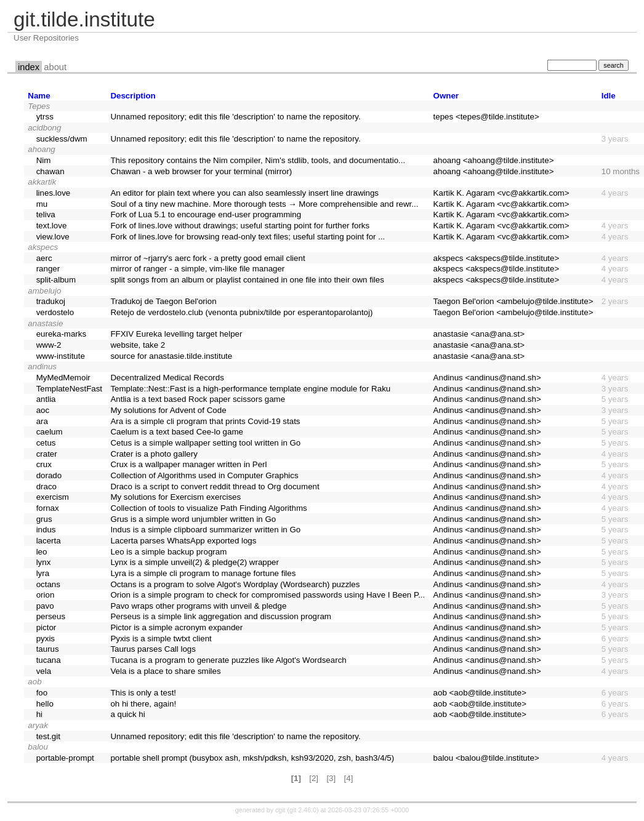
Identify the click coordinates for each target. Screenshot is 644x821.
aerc (44, 258)
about (55, 67)
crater (47, 454)
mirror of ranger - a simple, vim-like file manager (197, 269)
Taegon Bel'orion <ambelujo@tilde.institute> (513, 301)
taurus (48, 649)
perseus (51, 616)
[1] (296, 778)
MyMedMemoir (63, 378)
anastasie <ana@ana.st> (479, 334)
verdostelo (55, 312)
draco (46, 487)
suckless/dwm (62, 139)
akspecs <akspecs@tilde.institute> (497, 258)
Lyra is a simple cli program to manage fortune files (203, 573)
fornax (48, 508)
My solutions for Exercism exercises (175, 497)
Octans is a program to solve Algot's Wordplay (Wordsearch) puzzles (235, 584)
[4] (349, 778)
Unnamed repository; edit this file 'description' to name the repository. (235, 117)
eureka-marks (61, 334)
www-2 (49, 345)
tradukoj (51, 301)
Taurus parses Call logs (153, 649)
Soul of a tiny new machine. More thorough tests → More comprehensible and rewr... (264, 204)
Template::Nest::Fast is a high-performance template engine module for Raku (250, 389)
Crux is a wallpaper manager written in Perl (188, 464)
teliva (46, 214)
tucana (49, 660)
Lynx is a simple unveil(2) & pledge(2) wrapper (195, 562)
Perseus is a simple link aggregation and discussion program (221, 616)
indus (46, 530)
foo (42, 693)
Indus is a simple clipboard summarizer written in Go (205, 530)
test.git (48, 736)
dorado (49, 475)
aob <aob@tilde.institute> (480, 693)
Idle (609, 96)
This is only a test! (143, 693)
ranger (48, 269)
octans (48, 584)
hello (45, 704)
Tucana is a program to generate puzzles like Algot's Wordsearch (228, 660)
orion (46, 595)
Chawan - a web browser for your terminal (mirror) (201, 171)
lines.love (54, 193)
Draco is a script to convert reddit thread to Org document (215, 487)
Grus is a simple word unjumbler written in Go (193, 519)
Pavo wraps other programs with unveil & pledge (198, 606)
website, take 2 (138, 345)
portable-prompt (65, 758)
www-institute (61, 356)
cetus (46, 443)
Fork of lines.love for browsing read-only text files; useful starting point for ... (248, 237)
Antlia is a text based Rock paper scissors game (198, 399)
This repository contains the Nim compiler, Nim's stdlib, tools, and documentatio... (258, 160)
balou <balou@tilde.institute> (486, 758)
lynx (44, 562)
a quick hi (127, 714)
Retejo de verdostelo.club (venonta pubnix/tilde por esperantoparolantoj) (241, 312)
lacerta (49, 541)
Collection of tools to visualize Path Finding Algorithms (208, 508)
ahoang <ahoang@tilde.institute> (494, 160)
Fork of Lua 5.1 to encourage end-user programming (206, 214)
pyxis (46, 639)
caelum (50, 432)
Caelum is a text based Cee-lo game (177, 432)
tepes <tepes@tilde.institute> (486, 117)
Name (39, 96)
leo (42, 552)
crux (44, 464)
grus (44, 519)
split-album (56, 280)
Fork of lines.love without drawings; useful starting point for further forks (240, 226)
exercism (53, 497)
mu (42, 204)
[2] (314, 778)
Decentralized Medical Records (167, 378)
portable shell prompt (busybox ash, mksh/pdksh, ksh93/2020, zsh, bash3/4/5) (252, 758)
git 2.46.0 (303, 810)
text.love (52, 226)
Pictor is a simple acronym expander (176, 627)
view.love (53, 237)
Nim (44, 160)
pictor (46, 627)
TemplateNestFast (69, 389)
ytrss (45, 117)
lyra (43, 573)
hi (39, 714)
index (29, 67)
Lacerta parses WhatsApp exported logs (183, 541)
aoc (43, 410)
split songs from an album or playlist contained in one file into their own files (247, 280)
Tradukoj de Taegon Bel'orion (163, 301)
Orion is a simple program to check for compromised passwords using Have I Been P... (268, 595)
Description (133, 96)
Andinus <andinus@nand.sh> (487, 378)
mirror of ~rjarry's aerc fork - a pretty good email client (207, 258)
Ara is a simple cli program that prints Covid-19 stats (205, 421)
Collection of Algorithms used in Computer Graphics (204, 475)
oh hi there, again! (143, 704)
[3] (331, 778)
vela (44, 671)
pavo (45, 606)
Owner (446, 96)
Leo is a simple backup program (168, 552)
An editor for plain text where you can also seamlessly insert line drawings (244, 193)
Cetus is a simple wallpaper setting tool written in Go (205, 443)
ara (42, 421)
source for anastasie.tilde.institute (171, 356)
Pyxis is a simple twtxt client (161, 639)
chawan (50, 171)
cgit (281, 810)
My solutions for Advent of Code (168, 410)
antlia (46, 399)
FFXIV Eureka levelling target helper (176, 334)
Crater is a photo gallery (154, 454)
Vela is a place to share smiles (165, 671)
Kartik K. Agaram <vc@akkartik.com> (501, 193)
